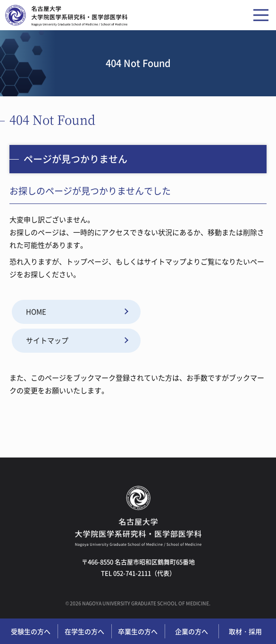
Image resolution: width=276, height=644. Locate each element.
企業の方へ (192, 631)
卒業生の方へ (138, 631)
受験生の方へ (31, 631)
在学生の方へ (84, 631)
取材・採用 (245, 631)
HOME (36, 312)
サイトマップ (47, 340)
